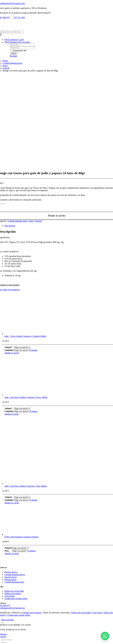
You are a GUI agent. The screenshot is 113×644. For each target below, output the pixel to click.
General (38, 221)
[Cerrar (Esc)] (10, 640)
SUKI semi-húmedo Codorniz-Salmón (21, 537)
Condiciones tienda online (19, 615)
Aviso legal (97, 613)
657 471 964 (19, 17)
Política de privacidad (81, 613)
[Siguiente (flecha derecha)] (5, 642)
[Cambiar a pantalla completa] (5, 640)
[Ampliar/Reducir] (2, 640)
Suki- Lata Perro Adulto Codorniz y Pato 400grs (26, 486)
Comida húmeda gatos (17, 221)
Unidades (9, 350)
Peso (7, 551)
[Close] (2, 623)
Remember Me (19, 51)
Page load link (7, 620)
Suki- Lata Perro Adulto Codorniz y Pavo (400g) (26, 397)
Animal (8, 347)
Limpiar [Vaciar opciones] (34, 350)
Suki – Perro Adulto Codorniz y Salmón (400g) (25, 336)
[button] (105, 636)
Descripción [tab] (10, 226)
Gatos (31, 221)
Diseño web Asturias (32, 613)
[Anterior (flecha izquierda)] (2, 642)
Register (14, 56)
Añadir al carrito (12, 353)
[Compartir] (8, 640)
